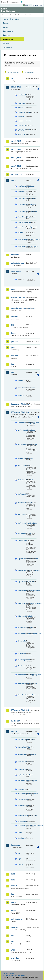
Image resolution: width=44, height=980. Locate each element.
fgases (14, 333)
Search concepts (29, 72)
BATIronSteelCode (21, 514)
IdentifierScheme (21, 769)
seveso (14, 927)
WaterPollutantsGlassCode (21, 683)
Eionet (12, 15)
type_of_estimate (21, 130)
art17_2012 (16, 158)
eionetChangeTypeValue (21, 217)
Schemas (6, 35)
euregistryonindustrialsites (18, 308)
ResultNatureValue (21, 805)
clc (19, 853)
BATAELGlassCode (21, 466)
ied (12, 372)
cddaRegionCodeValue (21, 186)
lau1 (13, 874)
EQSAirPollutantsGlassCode (21, 559)
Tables (5, 27)
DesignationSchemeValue (21, 754)
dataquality (16, 271)
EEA (12, 2)
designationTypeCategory (21, 204)
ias (12, 364)
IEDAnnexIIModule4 (18, 710)
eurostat (15, 317)
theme (20, 832)
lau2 (13, 880)
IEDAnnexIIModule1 (18, 404)
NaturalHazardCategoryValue (21, 794)
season (20, 121)
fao (13, 325)
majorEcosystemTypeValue (21, 227)
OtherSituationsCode (21, 616)
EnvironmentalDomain (21, 762)
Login (27, 5)
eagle (20, 859)
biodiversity (16, 174)
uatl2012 (21, 864)
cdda (13, 180)
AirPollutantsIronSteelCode (21, 444)
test (13, 936)
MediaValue (21, 789)
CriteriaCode (21, 541)
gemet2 (14, 342)
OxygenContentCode (21, 628)
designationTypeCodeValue (21, 211)
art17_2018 (16, 166)
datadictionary (18, 263)
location (20, 108)
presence (21, 116)
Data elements (8, 31)
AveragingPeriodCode (21, 458)
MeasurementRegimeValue (21, 781)
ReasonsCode (21, 641)
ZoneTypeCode (21, 838)
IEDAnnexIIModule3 (18, 412)
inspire (14, 731)
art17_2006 (16, 149)
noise (14, 911)
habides (15, 356)
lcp (12, 894)
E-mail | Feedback (9, 973)
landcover (16, 845)
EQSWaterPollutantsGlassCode (21, 590)
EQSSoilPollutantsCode (21, 582)
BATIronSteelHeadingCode (21, 523)
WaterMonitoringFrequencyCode (21, 675)
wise (13, 950)
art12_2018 (16, 141)
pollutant (21, 395)
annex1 (20, 380)
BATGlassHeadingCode (21, 503)
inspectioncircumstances (21, 388)
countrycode (21, 95)
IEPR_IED (15, 721)
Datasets (6, 23)
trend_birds (21, 125)
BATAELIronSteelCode (21, 480)
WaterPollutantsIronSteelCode (21, 695)
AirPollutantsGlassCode (21, 430)
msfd (13, 902)
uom (13, 942)
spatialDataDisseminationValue (21, 240)
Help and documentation (12, 19)
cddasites (21, 192)
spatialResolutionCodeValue (21, 247)
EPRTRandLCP (18, 298)
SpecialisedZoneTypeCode (21, 815)
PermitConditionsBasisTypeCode (21, 633)
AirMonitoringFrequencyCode (21, 423)
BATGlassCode (21, 494)
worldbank (16, 958)
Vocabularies (8, 39)
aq (12, 79)
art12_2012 (16, 87)
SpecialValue (21, 821)
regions (20, 232)
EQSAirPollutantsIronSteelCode (21, 570)
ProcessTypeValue (21, 799)
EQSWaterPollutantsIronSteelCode (21, 603)
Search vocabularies (13, 72)
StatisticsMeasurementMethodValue (21, 826)
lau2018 (15, 886)
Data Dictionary (19, 15)
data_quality (21, 103)
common (15, 255)
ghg (13, 347)
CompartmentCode (21, 533)
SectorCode (21, 654)
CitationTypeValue (21, 747)
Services (6, 43)
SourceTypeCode (21, 660)
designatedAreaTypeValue (21, 199)
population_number (21, 112)
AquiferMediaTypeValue (21, 740)
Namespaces (8, 47)
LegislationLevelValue (21, 775)
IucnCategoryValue (21, 223)
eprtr (13, 289)
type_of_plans (21, 134)
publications (17, 919)
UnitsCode (21, 666)
